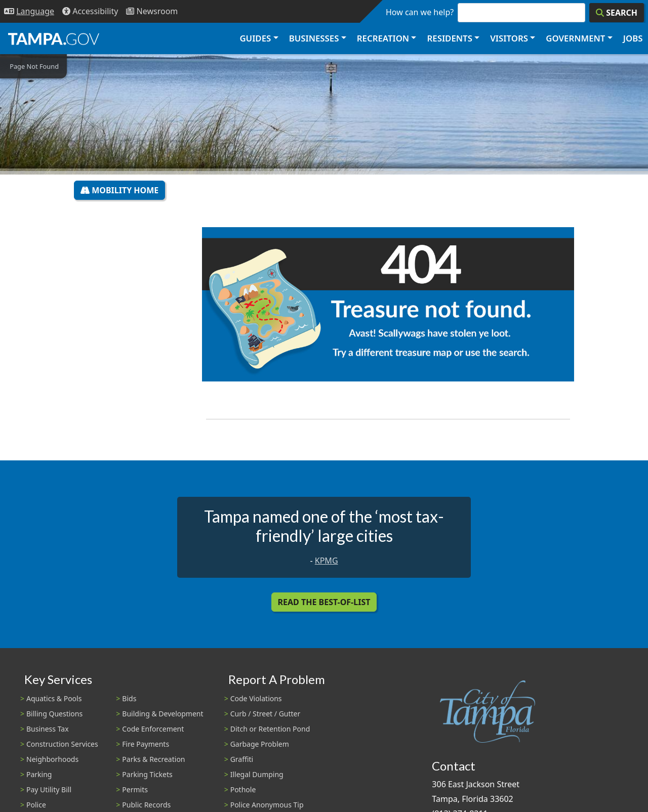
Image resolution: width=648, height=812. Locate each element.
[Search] (617, 13)
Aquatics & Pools (54, 698)
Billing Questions (54, 714)
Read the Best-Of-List (324, 602)
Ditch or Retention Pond (270, 729)
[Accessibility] (90, 11)
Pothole (243, 789)
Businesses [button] (314, 38)
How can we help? (420, 12)
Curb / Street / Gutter (266, 714)
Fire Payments (146, 744)
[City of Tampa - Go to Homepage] (54, 38)
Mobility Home (119, 190)
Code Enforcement (153, 729)
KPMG (327, 561)
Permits (135, 789)
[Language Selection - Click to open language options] (29, 11)
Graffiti (242, 759)
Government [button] (575, 38)
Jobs (633, 38)
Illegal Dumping (257, 774)
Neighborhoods (52, 759)
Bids (129, 698)
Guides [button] (255, 38)
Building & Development (163, 714)
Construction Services (62, 744)
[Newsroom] (152, 11)
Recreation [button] (383, 38)
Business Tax (48, 729)
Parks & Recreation (153, 759)
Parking (39, 774)
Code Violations (256, 698)
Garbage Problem (260, 744)
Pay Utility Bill (49, 789)
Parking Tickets (147, 774)
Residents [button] (450, 38)
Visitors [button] (509, 38)
